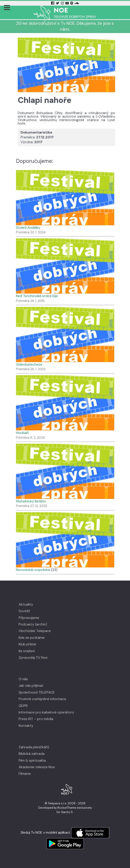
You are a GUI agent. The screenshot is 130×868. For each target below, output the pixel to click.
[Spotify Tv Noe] (72, 3)
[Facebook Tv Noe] (53, 3)
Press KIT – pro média (36, 719)
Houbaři (22, 433)
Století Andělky (28, 228)
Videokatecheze (29, 364)
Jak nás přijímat (31, 686)
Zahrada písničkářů (34, 747)
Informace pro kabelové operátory (46, 712)
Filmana (25, 774)
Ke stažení (27, 651)
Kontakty (26, 726)
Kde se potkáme (32, 638)
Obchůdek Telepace (35, 631)
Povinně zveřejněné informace (42, 699)
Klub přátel (27, 644)
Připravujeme (29, 618)
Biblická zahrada (32, 754)
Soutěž (24, 611)
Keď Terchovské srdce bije (37, 296)
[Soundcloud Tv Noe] (77, 3)
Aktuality (26, 604)
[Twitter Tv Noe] (58, 3)
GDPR (23, 706)
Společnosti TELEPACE (37, 692)
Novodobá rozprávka (33, 570)
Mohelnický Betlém (31, 501)
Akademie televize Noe (37, 767)
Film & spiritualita (32, 760)
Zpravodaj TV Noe (33, 658)
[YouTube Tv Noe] (68, 3)
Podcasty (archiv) (33, 624)
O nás (23, 679)
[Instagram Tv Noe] (63, 3)
